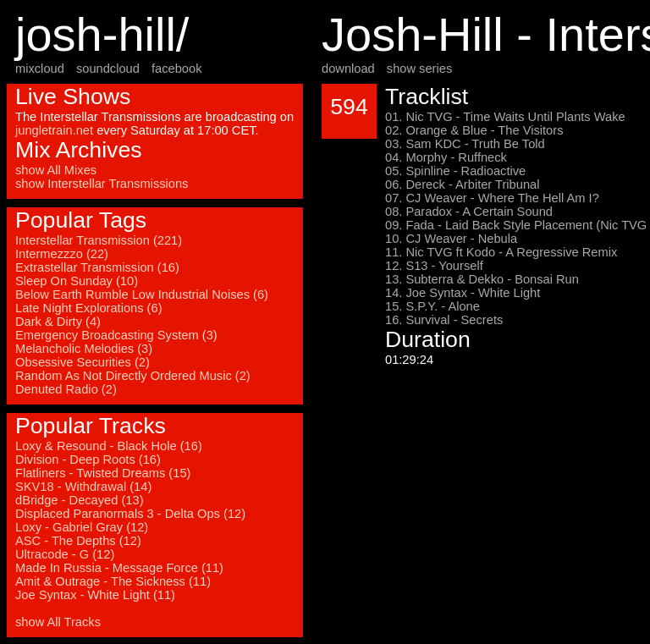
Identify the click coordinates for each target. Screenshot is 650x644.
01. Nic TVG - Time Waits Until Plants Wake (505, 117)
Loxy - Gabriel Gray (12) (82, 527)
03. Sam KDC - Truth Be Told (465, 144)
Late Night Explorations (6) (89, 308)
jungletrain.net (54, 130)
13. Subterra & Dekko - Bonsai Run (482, 279)
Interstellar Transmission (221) (99, 240)
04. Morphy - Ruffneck (446, 157)
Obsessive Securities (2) (83, 362)
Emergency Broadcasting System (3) (116, 335)
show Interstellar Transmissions (102, 184)
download (348, 69)
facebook (176, 69)
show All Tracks (58, 622)
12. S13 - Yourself (434, 266)
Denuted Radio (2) (66, 389)
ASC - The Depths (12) (78, 541)
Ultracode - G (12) (65, 554)
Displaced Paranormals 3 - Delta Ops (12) (130, 514)
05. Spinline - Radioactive (455, 171)
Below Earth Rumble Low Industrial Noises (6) (142, 294)
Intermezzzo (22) (62, 254)
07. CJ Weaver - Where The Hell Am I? (492, 198)
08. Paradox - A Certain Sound (469, 212)
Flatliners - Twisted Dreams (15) (103, 473)
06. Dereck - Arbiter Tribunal (462, 184)
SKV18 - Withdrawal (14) (83, 487)
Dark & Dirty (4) (58, 322)
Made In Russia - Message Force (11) (119, 568)
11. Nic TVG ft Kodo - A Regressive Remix (501, 252)
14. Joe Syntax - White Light (463, 293)
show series (419, 69)
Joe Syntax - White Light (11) (95, 595)
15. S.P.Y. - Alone (432, 306)
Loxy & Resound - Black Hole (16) (109, 446)
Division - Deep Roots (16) (88, 460)
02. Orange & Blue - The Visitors (474, 130)
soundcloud (108, 69)
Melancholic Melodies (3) (84, 349)
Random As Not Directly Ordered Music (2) (133, 376)
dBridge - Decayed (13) (80, 500)
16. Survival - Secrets (444, 320)
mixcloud (40, 69)
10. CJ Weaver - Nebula (451, 239)
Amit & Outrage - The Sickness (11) (113, 581)
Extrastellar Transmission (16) (97, 267)
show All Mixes (56, 170)
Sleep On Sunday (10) (77, 281)
